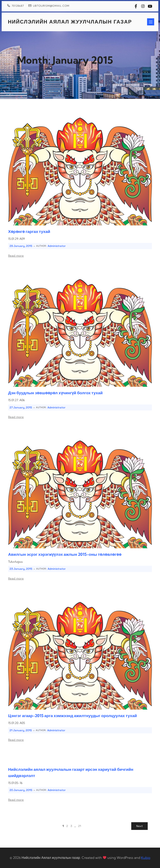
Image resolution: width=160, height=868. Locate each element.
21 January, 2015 (21, 730)
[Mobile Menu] (151, 22)
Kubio (146, 858)
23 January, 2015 (21, 569)
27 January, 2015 (21, 407)
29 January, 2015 (21, 246)
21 (80, 826)
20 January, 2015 (21, 790)
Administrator (57, 246)
